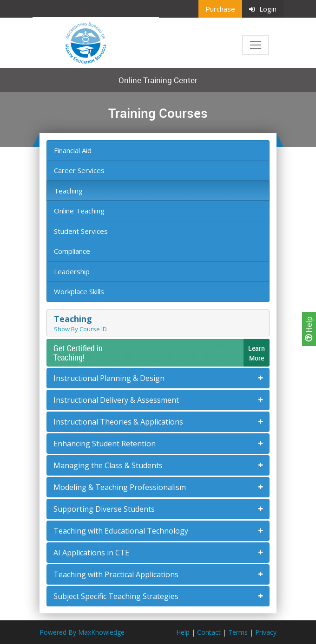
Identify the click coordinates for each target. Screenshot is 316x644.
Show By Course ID (80, 329)
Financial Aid (73, 150)
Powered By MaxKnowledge (82, 632)
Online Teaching (79, 211)
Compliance (72, 251)
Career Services (79, 170)
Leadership (72, 271)
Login (263, 9)
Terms (238, 632)
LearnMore (257, 353)
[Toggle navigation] (256, 45)
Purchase (220, 9)
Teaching (68, 191)
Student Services (81, 231)
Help (309, 329)
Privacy (266, 632)
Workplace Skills (79, 291)
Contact (209, 632)
